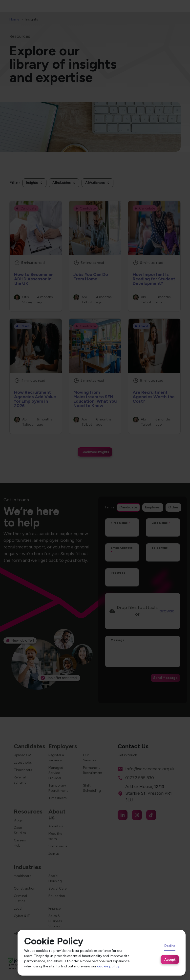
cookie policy (108, 966)
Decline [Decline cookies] (170, 946)
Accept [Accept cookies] (170, 960)
